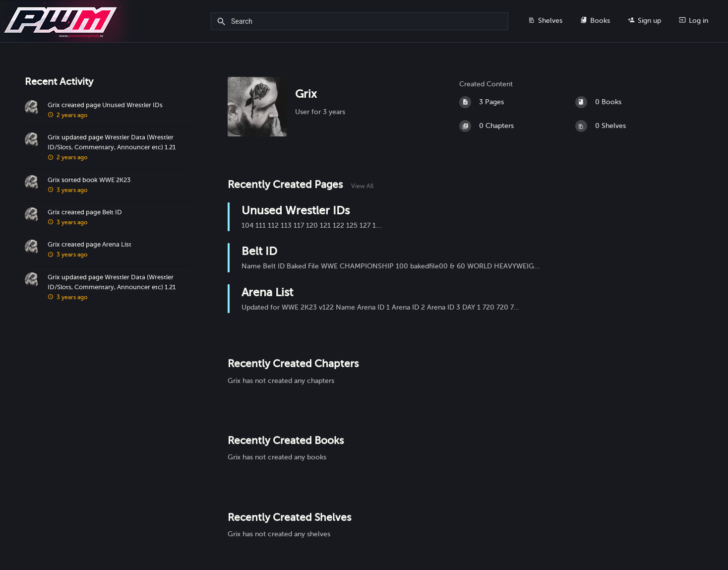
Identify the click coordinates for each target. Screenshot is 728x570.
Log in (694, 20)
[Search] (223, 22)
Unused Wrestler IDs (132, 105)
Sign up (644, 20)
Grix (54, 105)
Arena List (117, 245)
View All (362, 186)
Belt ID (112, 212)
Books (595, 20)
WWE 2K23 (115, 180)
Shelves (545, 20)
